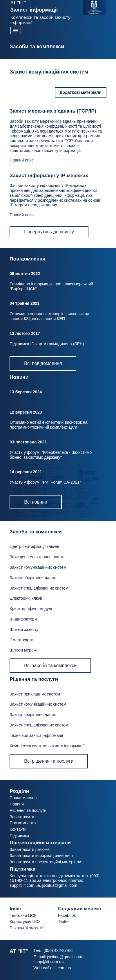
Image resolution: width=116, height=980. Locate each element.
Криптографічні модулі (31, 609)
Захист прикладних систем (35, 694)
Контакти (18, 829)
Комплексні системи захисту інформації (47, 746)
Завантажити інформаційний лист (41, 856)
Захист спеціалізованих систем (39, 588)
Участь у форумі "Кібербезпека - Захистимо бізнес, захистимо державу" (51, 455)
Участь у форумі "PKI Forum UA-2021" (45, 482)
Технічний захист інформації (36, 735)
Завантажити (22, 817)
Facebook (67, 915)
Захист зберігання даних (33, 578)
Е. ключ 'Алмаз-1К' (27, 928)
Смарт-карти (21, 640)
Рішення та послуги (28, 810)
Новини (17, 804)
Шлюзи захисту (24, 630)
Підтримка (19, 836)
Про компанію (23, 823)
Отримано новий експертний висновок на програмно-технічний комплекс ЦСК (48, 425)
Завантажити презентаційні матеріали (45, 862)
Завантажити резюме (30, 849)
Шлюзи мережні (25, 650)
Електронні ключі (26, 598)
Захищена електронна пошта (37, 557)
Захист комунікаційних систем (38, 567)
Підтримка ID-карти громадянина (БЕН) (47, 344)
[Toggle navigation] (16, 30)
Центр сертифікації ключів (34, 546)
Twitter (64, 922)
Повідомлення (23, 798)
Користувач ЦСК (25, 922)
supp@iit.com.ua (25, 885)
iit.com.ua (62, 968)
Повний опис (22, 160)
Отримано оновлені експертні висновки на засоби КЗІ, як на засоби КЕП (49, 316)
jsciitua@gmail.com (60, 885)
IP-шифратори (23, 619)
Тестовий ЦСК (23, 915)
